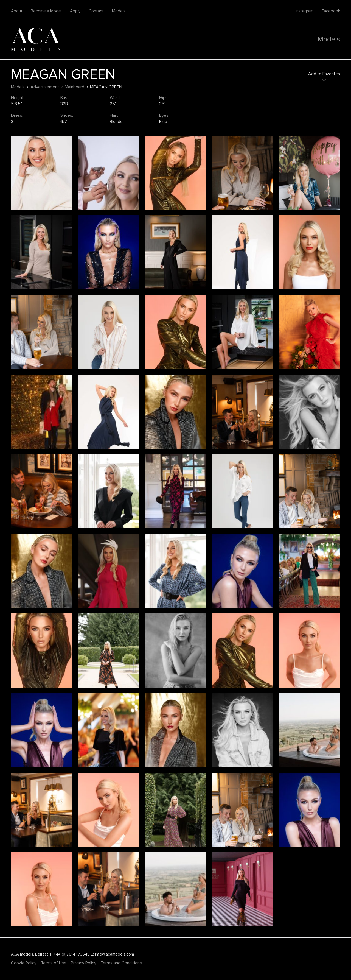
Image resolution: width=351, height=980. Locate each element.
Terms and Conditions (121, 963)
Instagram (304, 11)
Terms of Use (54, 963)
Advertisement (45, 87)
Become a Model (46, 11)
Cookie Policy (24, 963)
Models (119, 11)
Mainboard (75, 87)
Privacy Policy (84, 963)
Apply (75, 11)
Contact (96, 11)
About (17, 11)
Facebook (331, 11)
